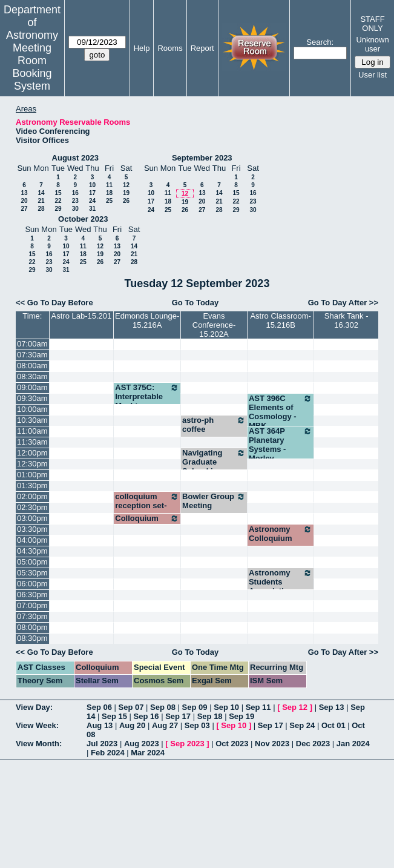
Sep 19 (241, 716)
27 (24, 209)
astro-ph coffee (214, 425)
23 (75, 201)
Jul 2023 (102, 744)
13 (24, 193)
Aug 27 (165, 725)
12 (126, 185)
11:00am (32, 431)
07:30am (32, 355)
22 (58, 201)
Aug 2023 (142, 744)
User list (373, 75)
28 (41, 209)
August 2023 (75, 158)
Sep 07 (131, 707)
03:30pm (32, 529)
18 (109, 193)
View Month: (39, 744)
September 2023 (202, 158)
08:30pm (32, 638)
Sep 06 (99, 707)
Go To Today (195, 303)
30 (75, 209)
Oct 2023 (232, 744)
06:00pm (32, 584)
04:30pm (32, 551)
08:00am (32, 366)
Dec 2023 (313, 744)
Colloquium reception (147, 523)
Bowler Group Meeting (214, 501)
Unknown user (372, 44)
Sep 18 (210, 716)
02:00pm (32, 496)
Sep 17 (178, 716)
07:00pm (32, 605)
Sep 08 (163, 707)
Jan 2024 (353, 744)
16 (75, 193)
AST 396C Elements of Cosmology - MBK (281, 412)
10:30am (32, 420)
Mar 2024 (148, 753)
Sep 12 (295, 707)
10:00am (32, 409)
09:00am (32, 387)
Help (142, 48)
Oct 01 (333, 725)
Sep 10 (226, 707)
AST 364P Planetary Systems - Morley (281, 445)
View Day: (34, 707)
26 (126, 201)
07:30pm (32, 616)
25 (109, 201)
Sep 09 (195, 707)
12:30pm (32, 464)
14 (41, 193)
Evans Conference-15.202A (214, 325)
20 (24, 201)
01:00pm (32, 475)
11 (109, 185)
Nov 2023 (272, 744)
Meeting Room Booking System (32, 67)
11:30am (32, 442)
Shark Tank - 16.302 (346, 320)
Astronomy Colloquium (281, 534)
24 (92, 201)
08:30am (32, 376)
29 (58, 209)
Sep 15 (114, 716)
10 (92, 185)
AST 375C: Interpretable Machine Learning (147, 401)
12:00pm (32, 453)
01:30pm (32, 485)
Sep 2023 (187, 744)
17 (92, 193)
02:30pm (32, 507)
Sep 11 (258, 707)
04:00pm (32, 540)
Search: (320, 42)
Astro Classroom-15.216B (280, 320)
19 (126, 193)
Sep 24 (302, 725)
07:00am (32, 344)
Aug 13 (100, 725)
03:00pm (32, 518)
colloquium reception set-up (147, 505)
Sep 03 (197, 725)
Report (202, 48)
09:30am (32, 398)
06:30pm (32, 595)
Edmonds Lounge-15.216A (147, 320)
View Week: (37, 725)
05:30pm (32, 573)
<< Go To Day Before (54, 303)
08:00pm (32, 627)
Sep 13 (332, 707)
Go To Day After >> (343, 303)
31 (92, 209)
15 (58, 193)
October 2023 (83, 219)
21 (41, 201)
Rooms (170, 48)
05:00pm (32, 562)
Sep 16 (146, 716)
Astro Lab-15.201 (82, 316)
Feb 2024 (108, 753)
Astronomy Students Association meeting (281, 586)
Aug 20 (132, 725)
